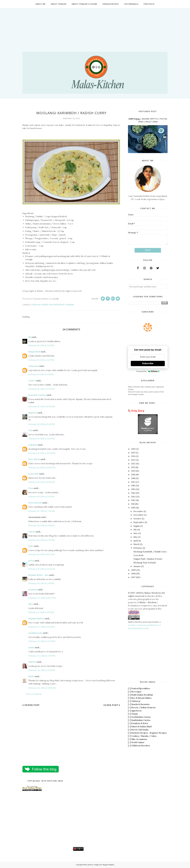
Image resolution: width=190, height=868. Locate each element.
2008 (133, 574)
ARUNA (32, 662)
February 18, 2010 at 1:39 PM (41, 345)
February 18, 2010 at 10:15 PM (41, 439)
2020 (133, 471)
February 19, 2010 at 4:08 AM (41, 525)
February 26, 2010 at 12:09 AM (42, 688)
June (136, 533)
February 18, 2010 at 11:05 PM (41, 482)
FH (30, 337)
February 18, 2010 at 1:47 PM (41, 360)
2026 (133, 449)
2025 (133, 453)
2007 (133, 577)
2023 (133, 460)
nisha (31, 647)
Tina (31, 488)
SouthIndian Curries (62, 305)
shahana (33, 590)
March (136, 544)
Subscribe (148, 363)
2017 (133, 482)
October (137, 519)
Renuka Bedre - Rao (39, 575)
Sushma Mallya (36, 619)
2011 (133, 504)
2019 (133, 475)
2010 (133, 508)
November (138, 515)
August (136, 526)
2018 (133, 478)
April (136, 541)
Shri (31, 604)
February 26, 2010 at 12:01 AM (42, 670)
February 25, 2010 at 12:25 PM (42, 641)
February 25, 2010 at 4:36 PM (42, 656)
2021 (133, 467)
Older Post (111, 705)
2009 (133, 570)
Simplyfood (34, 352)
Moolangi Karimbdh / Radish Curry (150, 552)
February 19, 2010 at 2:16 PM (41, 583)
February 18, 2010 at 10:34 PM (42, 453)
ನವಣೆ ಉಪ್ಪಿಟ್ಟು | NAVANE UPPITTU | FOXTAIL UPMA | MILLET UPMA (148, 120)
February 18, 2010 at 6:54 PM (41, 407)
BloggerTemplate (108, 865)
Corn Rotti (138, 555)
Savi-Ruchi (34, 459)
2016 (133, 486)
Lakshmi (33, 445)
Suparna (33, 413)
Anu (30, 430)
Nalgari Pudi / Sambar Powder (148, 559)
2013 (133, 497)
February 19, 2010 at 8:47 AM (41, 554)
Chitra (32, 532)
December (138, 511)
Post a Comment (34, 694)
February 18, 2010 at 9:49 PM (41, 424)
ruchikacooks (35, 633)
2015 (133, 489)
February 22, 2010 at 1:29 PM (41, 627)
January (137, 566)
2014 (133, 493)
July (135, 530)
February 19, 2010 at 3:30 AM (41, 511)
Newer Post (32, 705)
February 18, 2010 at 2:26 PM (41, 389)
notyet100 (34, 474)
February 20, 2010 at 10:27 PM (42, 598)
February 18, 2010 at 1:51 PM (41, 374)
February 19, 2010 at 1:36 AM (41, 497)
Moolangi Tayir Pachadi (144, 563)
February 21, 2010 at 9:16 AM (41, 612)
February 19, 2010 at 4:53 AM (41, 540)
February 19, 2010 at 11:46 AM (42, 569)
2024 (133, 456)
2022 (133, 464)
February (138, 548)
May (135, 537)
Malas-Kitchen (88, 865)
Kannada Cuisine (37, 395)
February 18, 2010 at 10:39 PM (42, 468)
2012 (133, 500)
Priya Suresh (35, 503)
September (139, 522)
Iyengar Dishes (40, 305)
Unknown (34, 366)
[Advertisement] (95, 27)
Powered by (148, 371)
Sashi (31, 676)
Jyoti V (32, 381)
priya (31, 561)
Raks (31, 546)
